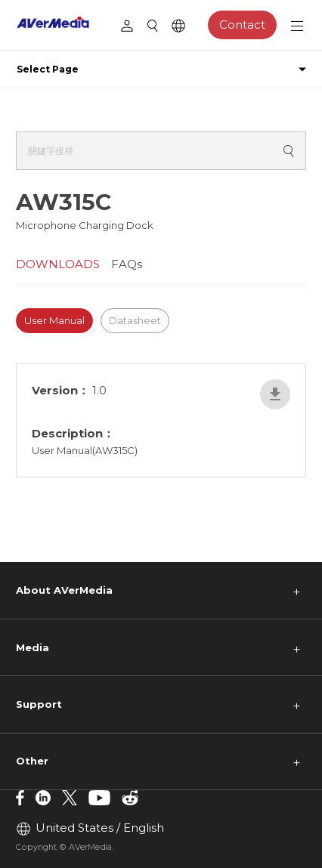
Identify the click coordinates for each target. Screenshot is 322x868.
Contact (242, 25)
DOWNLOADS (58, 264)
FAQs (127, 264)
